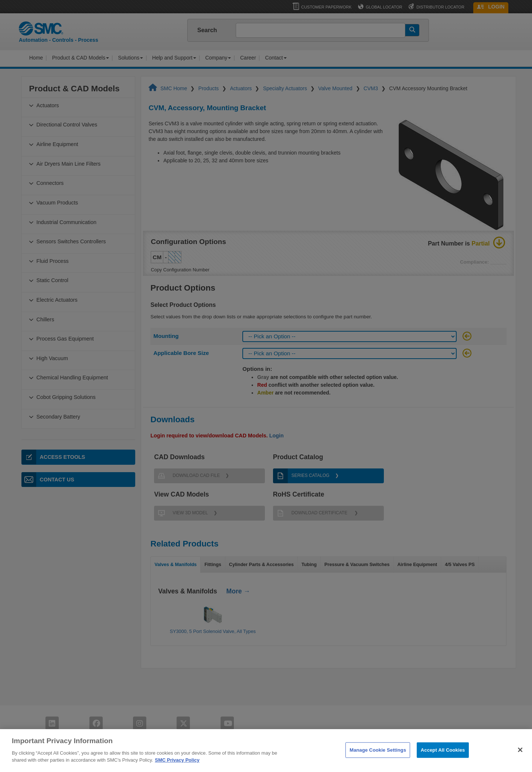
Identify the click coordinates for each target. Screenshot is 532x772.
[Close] (520, 759)
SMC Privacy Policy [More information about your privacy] (177, 769)
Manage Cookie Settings (378, 759)
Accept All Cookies (443, 759)
